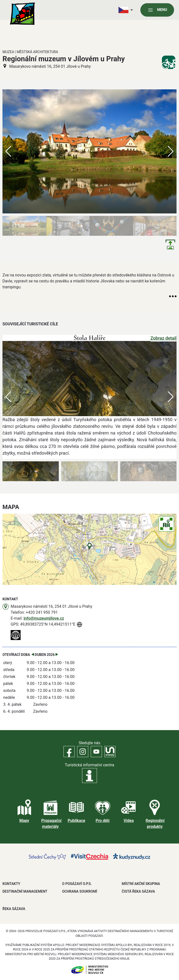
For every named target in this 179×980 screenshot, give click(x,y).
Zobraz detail (164, 338)
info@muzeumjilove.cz (44, 618)
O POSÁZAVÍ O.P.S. (77, 884)
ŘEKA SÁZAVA (14, 909)
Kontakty (11, 884)
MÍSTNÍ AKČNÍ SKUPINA (141, 884)
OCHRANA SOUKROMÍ (80, 891)
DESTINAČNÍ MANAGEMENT (25, 891)
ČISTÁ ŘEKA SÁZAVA (138, 891)
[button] (171, 397)
